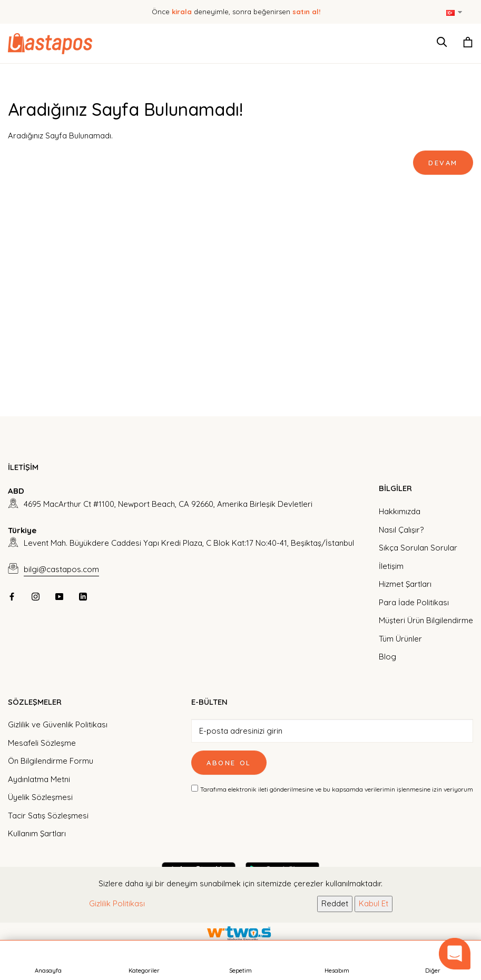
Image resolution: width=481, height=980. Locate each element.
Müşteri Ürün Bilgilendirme (426, 620)
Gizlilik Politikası (117, 903)
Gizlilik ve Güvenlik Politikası (58, 724)
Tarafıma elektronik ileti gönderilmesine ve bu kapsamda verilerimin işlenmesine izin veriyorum (337, 789)
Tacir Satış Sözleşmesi (48, 816)
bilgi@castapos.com (61, 569)
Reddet (335, 903)
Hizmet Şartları (405, 584)
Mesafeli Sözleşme (42, 743)
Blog (387, 657)
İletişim (391, 566)
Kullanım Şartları (37, 833)
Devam (443, 163)
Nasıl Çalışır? (401, 530)
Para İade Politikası (414, 602)
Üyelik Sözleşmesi (40, 797)
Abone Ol (229, 763)
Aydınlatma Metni (39, 779)
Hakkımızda (400, 511)
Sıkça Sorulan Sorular (418, 548)
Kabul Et (374, 903)
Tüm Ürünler (400, 639)
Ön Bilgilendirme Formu (51, 761)
